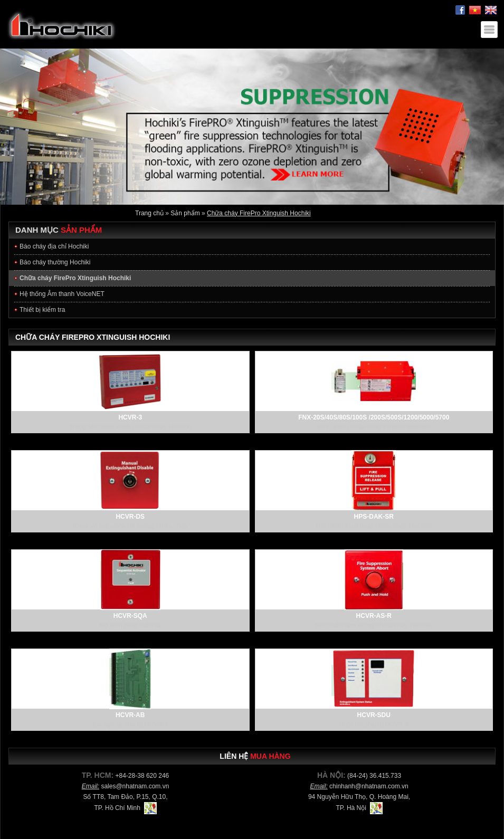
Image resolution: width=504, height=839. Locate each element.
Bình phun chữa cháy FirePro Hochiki (374, 427)
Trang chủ (149, 213)
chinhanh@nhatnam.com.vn (369, 786)
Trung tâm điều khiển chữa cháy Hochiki (130, 427)
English (491, 10)
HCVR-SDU (374, 715)
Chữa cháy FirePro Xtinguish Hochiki (259, 213)
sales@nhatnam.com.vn (135, 786)
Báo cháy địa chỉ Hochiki (54, 246)
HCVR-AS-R (374, 616)
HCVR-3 (130, 417)
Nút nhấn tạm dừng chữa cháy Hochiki (374, 625)
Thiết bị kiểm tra (42, 310)
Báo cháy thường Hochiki (55, 262)
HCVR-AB (130, 715)
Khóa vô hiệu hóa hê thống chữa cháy (130, 526)
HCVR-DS (130, 517)
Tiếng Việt (475, 10)
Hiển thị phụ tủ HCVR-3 (374, 724)
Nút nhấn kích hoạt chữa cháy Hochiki (374, 526)
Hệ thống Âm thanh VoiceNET (62, 294)
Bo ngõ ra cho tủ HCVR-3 (130, 724)
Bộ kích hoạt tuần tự (130, 625)
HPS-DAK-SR (374, 517)
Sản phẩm (185, 213)
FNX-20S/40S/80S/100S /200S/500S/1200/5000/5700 (374, 417)
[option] (252, 127)
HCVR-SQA (130, 616)
